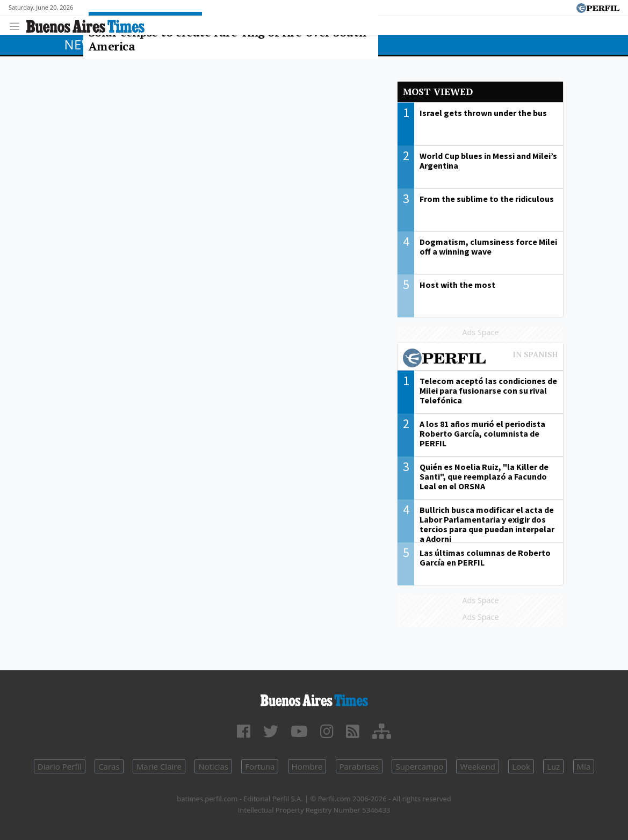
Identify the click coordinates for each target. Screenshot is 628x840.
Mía (584, 766)
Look (521, 766)
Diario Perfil (60, 766)
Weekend (477, 766)
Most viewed (438, 92)
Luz (553, 766)
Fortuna (260, 766)
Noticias (213, 766)
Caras (109, 766)
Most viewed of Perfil (480, 359)
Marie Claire (159, 766)
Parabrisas (359, 766)
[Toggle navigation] (17, 25)
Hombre (307, 766)
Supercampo (419, 766)
